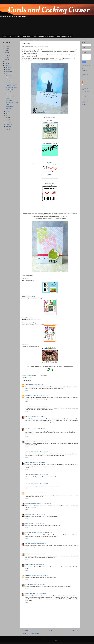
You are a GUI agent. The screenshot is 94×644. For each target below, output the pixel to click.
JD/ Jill (27, 584)
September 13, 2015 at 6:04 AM (45, 533)
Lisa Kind (28, 493)
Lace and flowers (10, 92)
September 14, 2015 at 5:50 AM (37, 554)
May (7, 118)
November (9, 70)
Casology (50, 162)
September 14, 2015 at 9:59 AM (36, 565)
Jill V (27, 385)
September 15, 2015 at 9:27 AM (37, 584)
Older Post (75, 630)
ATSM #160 (8, 109)
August (8, 111)
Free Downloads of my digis (65, 36)
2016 (6, 63)
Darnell (27, 594)
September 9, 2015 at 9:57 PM (40, 406)
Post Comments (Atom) (34, 634)
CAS (30, 377)
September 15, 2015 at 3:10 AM (40, 575)
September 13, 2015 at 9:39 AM (39, 543)
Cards (11, 36)
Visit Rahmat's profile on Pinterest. (85, 104)
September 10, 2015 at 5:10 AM (41, 441)
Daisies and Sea (10, 96)
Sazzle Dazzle (29, 441)
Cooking (17, 36)
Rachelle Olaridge (30, 504)
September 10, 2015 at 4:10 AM (39, 429)
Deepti (27, 514)
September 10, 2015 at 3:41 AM (37, 417)
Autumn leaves (9, 90)
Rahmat (85, 82)
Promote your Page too (86, 96)
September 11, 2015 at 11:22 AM (43, 504)
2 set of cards (9, 100)
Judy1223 (28, 543)
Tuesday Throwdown (27, 318)
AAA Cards (25, 345)
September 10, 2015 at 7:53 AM (40, 452)
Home (5, 36)
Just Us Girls (25, 279)
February (8, 124)
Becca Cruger (29, 395)
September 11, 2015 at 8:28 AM (39, 493)
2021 (6, 53)
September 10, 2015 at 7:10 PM (40, 475)
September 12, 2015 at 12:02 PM (36, 523)
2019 (6, 57)
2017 (6, 61)
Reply (27, 390)
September (9, 74)
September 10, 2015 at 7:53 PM (40, 484)
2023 (6, 49)
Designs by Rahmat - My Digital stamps (44, 36)
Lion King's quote (10, 82)
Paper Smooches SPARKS (50, 142)
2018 (6, 59)
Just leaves (8, 98)
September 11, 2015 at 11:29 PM (37, 514)
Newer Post (25, 630)
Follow (83, 76)
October (8, 72)
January (8, 126)
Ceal (27, 523)
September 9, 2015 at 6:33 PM (36, 385)
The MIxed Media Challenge (29, 323)
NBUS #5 (50, 120)
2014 (6, 129)
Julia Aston (28, 429)
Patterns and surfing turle (12, 102)
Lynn (27, 565)
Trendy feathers (9, 107)
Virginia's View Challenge (28, 296)
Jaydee (27, 462)
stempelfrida (29, 406)
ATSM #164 (8, 76)
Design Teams (26, 36)
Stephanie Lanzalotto (31, 533)
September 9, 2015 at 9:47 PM (40, 395)
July (7, 114)
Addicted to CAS (50, 183)
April (7, 120)
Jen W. (27, 554)
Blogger (56, 640)
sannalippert (29, 575)
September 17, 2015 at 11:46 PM (38, 594)
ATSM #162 (8, 94)
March (7, 122)
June (7, 116)
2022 (6, 51)
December (9, 67)
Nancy (27, 417)
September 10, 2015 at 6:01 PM (37, 462)
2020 (6, 55)
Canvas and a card (10, 78)
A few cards (8, 80)
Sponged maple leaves (11, 88)
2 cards (7, 104)
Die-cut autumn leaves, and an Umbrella (11, 85)
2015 (6, 66)
